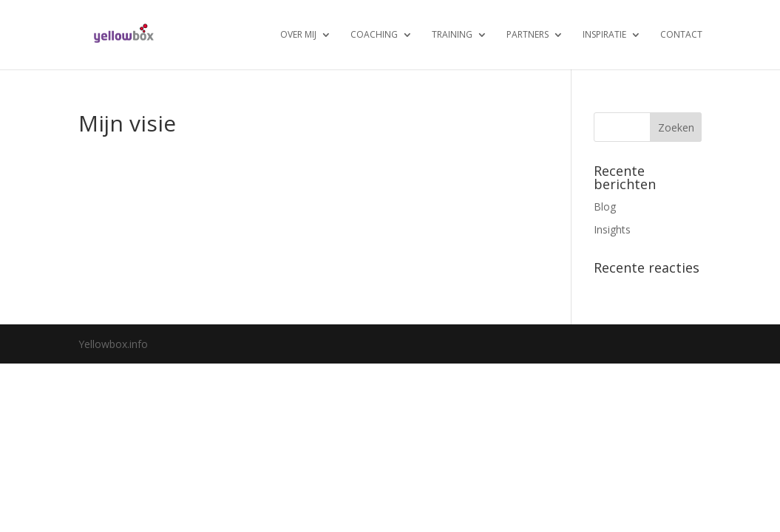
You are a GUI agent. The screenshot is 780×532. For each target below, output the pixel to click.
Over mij (298, 35)
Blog (605, 207)
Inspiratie (604, 35)
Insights (612, 229)
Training (452, 35)
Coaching (374, 35)
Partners (528, 35)
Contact (681, 35)
